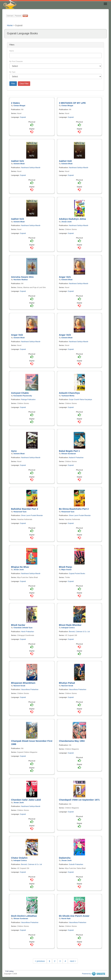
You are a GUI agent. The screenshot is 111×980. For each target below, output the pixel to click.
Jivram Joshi (66, 222)
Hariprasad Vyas (20, 512)
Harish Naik (66, 918)
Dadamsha (65, 858)
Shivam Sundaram (69, 454)
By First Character (16, 61)
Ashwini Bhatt (19, 164)
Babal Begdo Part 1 (69, 451)
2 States (15, 103)
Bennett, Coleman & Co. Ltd (79, 632)
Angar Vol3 (65, 335)
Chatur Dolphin (19, 858)
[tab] (55, 45)
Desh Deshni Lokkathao (24, 916)
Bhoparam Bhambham (23, 683)
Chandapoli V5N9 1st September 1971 (79, 800)
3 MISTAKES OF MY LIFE (72, 103)
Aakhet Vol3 (18, 219)
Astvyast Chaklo (20, 393)
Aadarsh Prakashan (76, 457)
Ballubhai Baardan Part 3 (25, 509)
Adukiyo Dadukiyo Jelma (72, 219)
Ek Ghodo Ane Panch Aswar (74, 916)
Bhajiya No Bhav (20, 567)
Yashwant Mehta (68, 396)
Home (10, 25)
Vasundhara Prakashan (30, 689)
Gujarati (23, 117)
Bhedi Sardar (18, 625)
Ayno (14, 451)
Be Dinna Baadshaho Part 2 (74, 509)
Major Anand (66, 570)
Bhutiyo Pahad (67, 683)
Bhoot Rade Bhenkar (70, 625)
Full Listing (9, 971)
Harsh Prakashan (28, 632)
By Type (12, 72)
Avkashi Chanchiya (69, 393)
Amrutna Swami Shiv (22, 277)
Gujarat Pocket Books (77, 573)
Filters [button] (12, 45)
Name (12, 51)
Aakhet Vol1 (18, 161)
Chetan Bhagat (19, 106)
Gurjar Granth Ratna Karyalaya (81, 399)
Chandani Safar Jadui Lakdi (26, 800)
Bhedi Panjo (66, 567)
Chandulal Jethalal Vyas (23, 628)
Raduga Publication (28, 399)
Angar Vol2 (17, 335)
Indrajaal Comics (68, 628)
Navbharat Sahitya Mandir (31, 168)
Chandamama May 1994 (72, 741)
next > (73, 961)
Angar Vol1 (65, 277)
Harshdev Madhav (21, 280)
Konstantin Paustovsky (23, 396)
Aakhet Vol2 (65, 161)
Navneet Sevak (19, 686)
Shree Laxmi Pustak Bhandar (32, 515)
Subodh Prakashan (76, 864)
